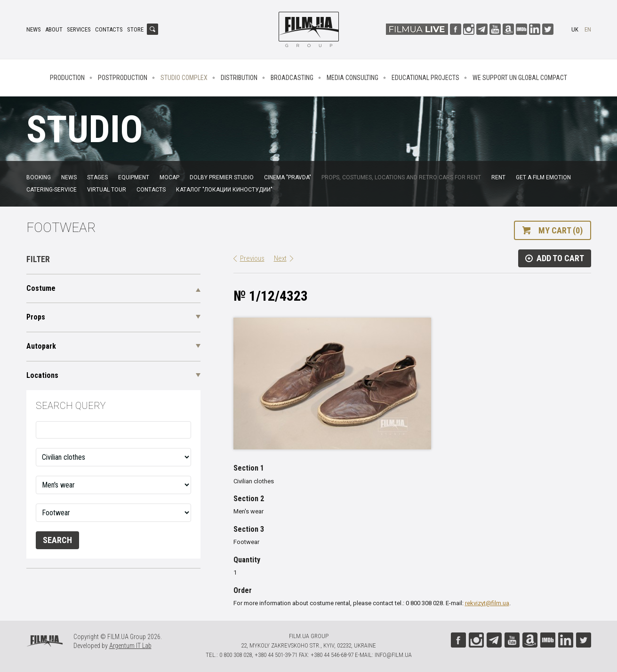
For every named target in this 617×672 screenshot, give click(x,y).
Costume (41, 288)
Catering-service (52, 190)
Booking (39, 177)
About (54, 29)
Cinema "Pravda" (288, 177)
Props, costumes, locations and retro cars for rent (401, 177)
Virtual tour (107, 190)
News (34, 29)
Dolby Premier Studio (222, 177)
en (588, 29)
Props (36, 317)
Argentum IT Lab (130, 646)
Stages (97, 177)
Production (67, 78)
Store (135, 29)
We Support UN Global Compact (520, 78)
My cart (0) (561, 230)
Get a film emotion (543, 177)
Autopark (41, 346)
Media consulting (353, 78)
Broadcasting (292, 78)
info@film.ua (393, 655)
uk (575, 29)
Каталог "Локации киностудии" (224, 190)
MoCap (169, 177)
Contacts (109, 29)
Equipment (134, 177)
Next (280, 258)
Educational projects (425, 78)
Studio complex (184, 78)
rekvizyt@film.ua (487, 603)
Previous (252, 258)
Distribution (239, 78)
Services (79, 29)
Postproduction (123, 78)
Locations (42, 375)
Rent (498, 177)
